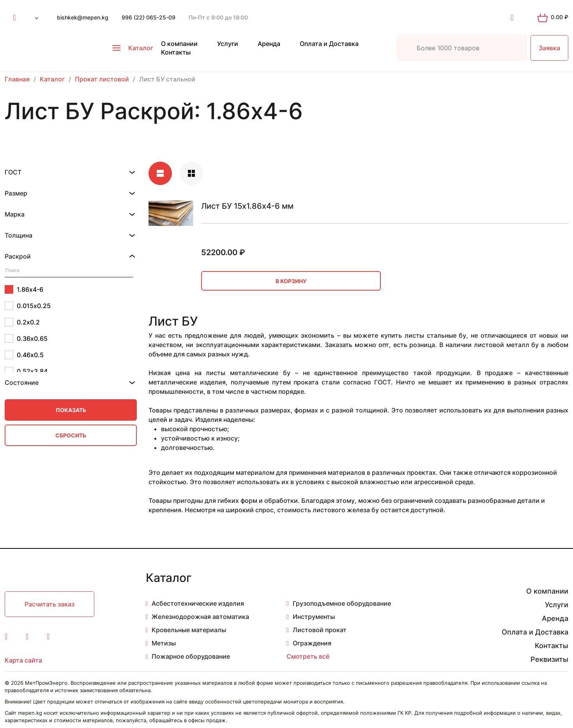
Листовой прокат (320, 630)
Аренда (269, 44)
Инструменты (314, 617)
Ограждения (312, 643)
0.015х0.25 (28, 306)
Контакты (176, 52)
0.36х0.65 (26, 338)
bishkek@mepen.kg (83, 17)
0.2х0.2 (22, 322)
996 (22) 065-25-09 (149, 17)
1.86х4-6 (24, 289)
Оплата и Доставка (329, 44)
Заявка (549, 48)
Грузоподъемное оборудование (342, 603)
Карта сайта (23, 660)
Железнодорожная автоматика (200, 617)
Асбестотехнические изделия (198, 603)
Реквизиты (549, 659)
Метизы (164, 643)
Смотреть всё (308, 656)
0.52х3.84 (26, 371)
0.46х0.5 (24, 355)
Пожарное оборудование (191, 656)
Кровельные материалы (189, 630)
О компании (179, 44)
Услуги (228, 44)
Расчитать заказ (50, 604)
